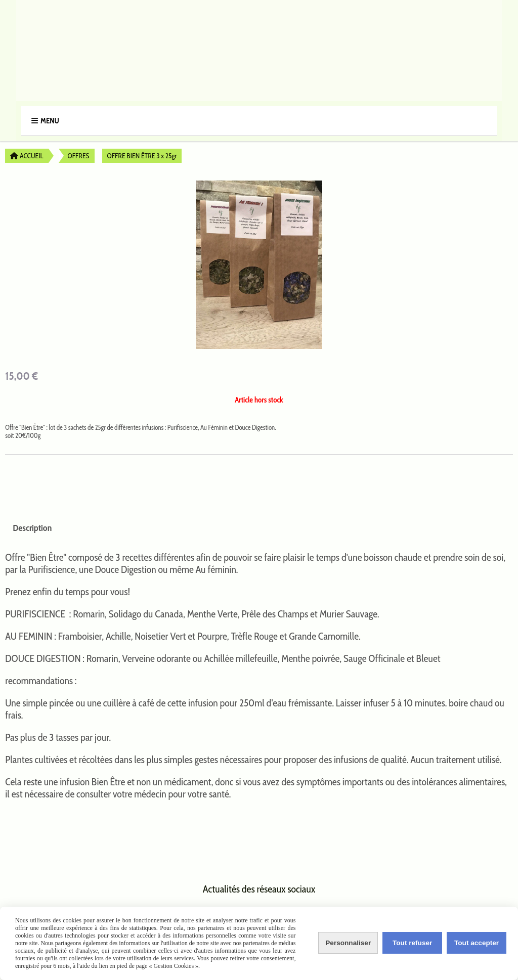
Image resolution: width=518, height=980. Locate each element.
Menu (50, 121)
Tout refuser (412, 943)
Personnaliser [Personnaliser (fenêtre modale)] (348, 943)
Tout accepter (476, 943)
